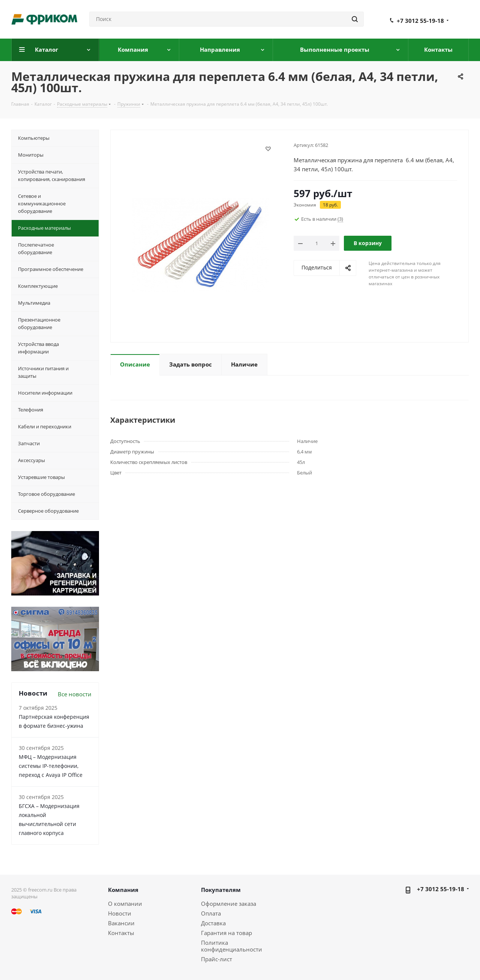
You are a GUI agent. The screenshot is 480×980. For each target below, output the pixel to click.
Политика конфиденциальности (232, 946)
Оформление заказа (229, 904)
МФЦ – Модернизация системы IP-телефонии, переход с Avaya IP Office (51, 766)
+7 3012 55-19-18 (420, 21)
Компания (123, 890)
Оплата (211, 913)
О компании (125, 904)
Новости (120, 913)
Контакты (121, 933)
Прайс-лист (217, 959)
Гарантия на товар (226, 933)
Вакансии (121, 923)
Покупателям (221, 890)
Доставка (213, 923)
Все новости (75, 694)
